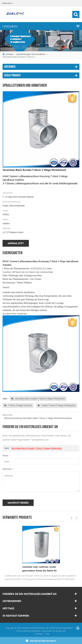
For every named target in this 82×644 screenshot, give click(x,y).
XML (47, 634)
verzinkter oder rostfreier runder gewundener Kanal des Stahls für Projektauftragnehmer (40, 569)
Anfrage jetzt (16, 243)
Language (6, 3)
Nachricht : (8, 469)
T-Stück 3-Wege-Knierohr (18, 405)
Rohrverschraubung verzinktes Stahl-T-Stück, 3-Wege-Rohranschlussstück (38, 418)
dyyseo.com (61, 631)
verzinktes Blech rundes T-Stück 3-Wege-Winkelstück (38, 399)
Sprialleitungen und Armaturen (31, 54)
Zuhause (8, 54)
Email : (6, 456)
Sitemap (39, 634)
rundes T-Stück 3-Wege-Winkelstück (57, 405)
